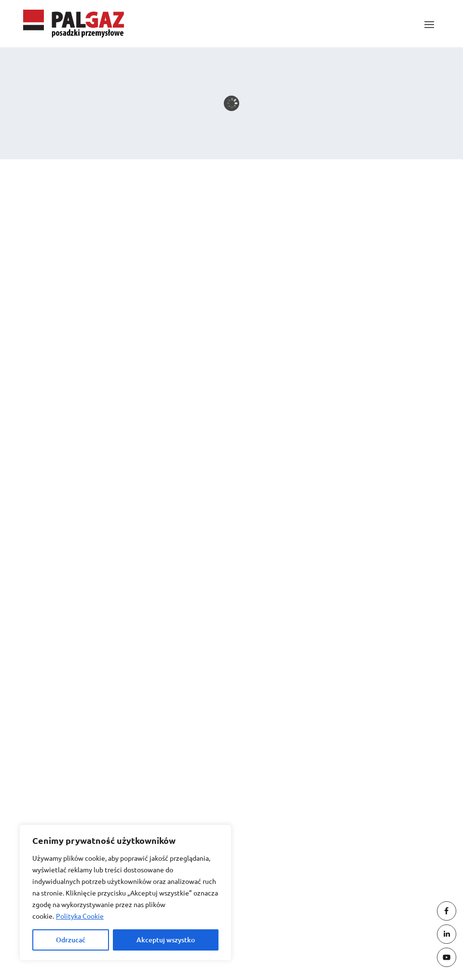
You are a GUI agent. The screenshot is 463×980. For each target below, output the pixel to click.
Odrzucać (71, 940)
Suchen (400, 263)
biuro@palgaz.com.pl (180, 753)
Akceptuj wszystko (166, 940)
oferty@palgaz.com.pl (181, 795)
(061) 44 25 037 (241, 878)
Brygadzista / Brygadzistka (95, 328)
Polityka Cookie (80, 916)
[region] (125, 893)
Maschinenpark (73, 345)
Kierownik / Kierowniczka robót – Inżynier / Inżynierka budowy (157, 310)
